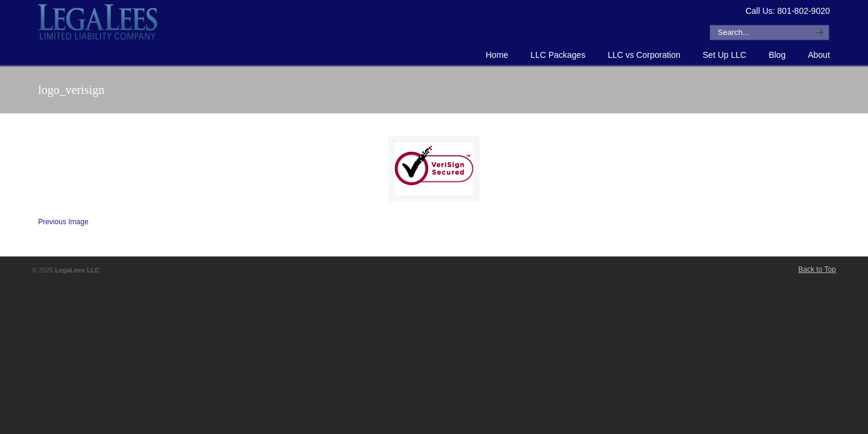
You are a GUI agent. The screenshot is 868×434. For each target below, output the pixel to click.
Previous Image (63, 222)
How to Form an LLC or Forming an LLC (98, 22)
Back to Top (817, 269)
